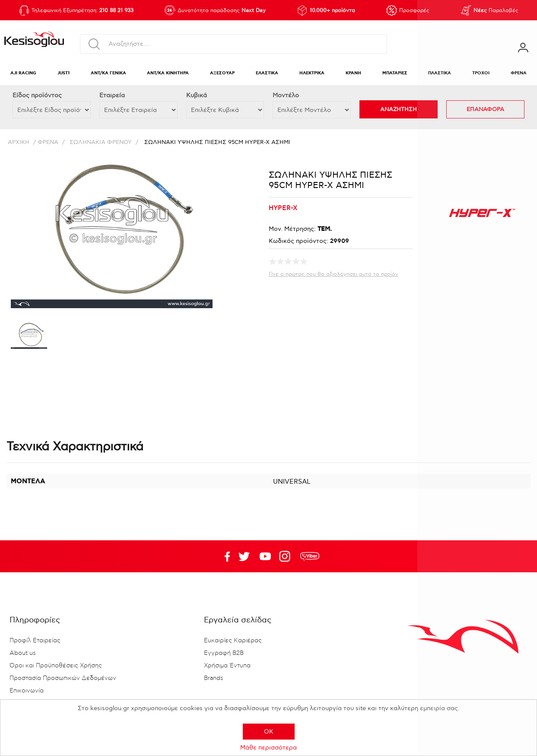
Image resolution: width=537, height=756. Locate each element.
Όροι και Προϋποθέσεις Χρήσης (56, 666)
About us (23, 653)
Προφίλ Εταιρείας (35, 641)
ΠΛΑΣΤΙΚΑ (440, 73)
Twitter (265, 556)
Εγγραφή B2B (224, 653)
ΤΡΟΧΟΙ (481, 73)
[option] (29, 337)
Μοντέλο (286, 95)
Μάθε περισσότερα (268, 748)
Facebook (223, 556)
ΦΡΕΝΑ (519, 73)
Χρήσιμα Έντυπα (227, 666)
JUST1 (64, 73)
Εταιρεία (112, 95)
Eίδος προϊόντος (37, 95)
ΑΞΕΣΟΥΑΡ (222, 73)
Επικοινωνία (27, 691)
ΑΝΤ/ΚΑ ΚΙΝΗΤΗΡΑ (168, 73)
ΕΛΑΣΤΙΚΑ (267, 73)
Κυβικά (197, 95)
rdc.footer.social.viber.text (310, 556)
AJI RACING (23, 73)
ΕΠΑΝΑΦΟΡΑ (485, 109)
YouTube (244, 556)
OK (269, 732)
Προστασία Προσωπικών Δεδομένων (63, 678)
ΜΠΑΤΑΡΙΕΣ (395, 73)
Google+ (286, 556)
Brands (214, 678)
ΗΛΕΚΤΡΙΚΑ (312, 73)
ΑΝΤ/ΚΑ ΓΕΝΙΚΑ (108, 73)
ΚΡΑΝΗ (353, 73)
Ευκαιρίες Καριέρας (233, 641)
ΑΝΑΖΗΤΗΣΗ (399, 109)
